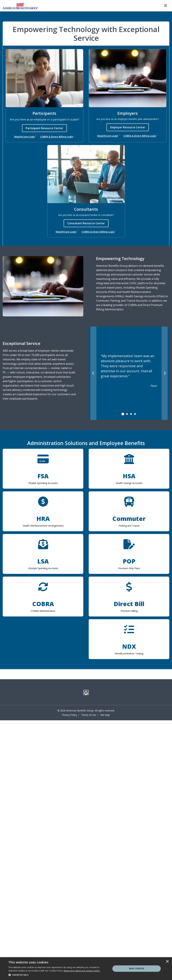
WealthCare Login (25, 137)
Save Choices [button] (137, 969)
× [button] (167, 962)
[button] (58, 975)
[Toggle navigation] (166, 6)
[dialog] (86, 969)
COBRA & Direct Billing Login (58, 137)
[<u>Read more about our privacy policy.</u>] (82, 971)
